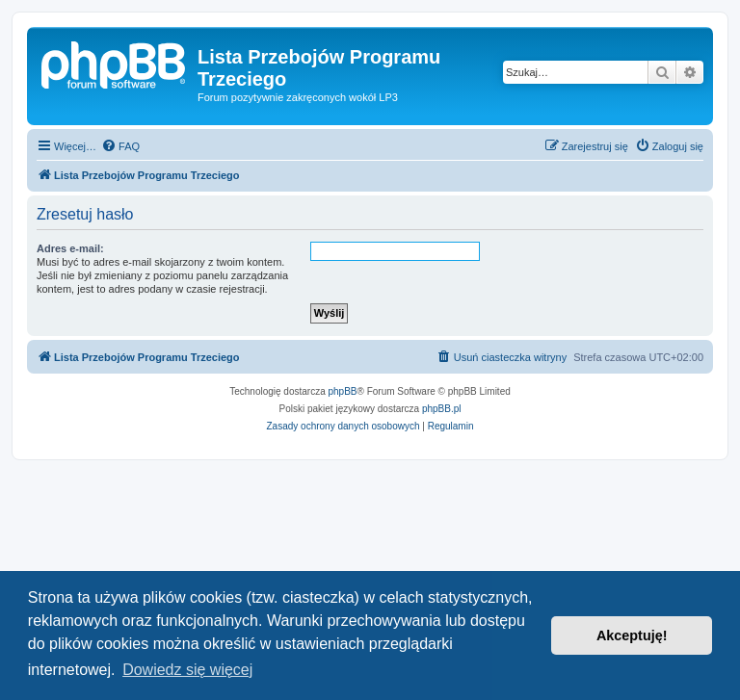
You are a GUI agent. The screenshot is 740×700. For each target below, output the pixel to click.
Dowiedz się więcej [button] (187, 670)
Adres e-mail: (70, 248)
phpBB (343, 391)
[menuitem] (120, 146)
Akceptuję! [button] (632, 635)
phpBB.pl (442, 409)
